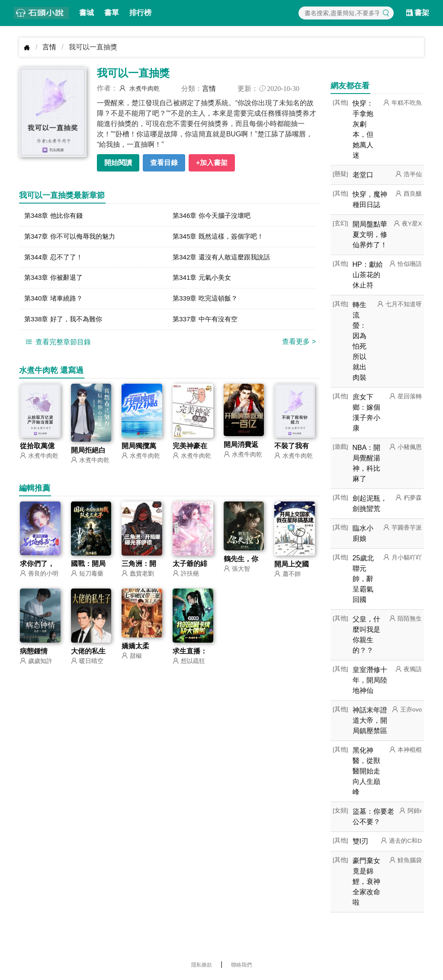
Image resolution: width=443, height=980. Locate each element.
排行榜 (140, 13)
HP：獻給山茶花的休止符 (368, 275)
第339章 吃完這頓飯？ (207, 301)
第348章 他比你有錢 (55, 216)
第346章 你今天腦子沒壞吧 (214, 216)
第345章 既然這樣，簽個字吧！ (221, 237)
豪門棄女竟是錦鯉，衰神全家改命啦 (366, 881)
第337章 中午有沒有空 (207, 322)
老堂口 (363, 175)
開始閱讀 (118, 163)
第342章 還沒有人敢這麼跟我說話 (224, 258)
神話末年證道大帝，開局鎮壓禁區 (370, 720)
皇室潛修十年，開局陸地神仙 (370, 680)
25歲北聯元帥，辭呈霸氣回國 (363, 579)
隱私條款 (202, 965)
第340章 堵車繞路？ (55, 301)
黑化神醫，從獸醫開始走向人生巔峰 (366, 771)
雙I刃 (360, 841)
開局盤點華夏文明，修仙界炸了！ (370, 234)
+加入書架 (212, 163)
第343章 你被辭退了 (55, 280)
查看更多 (299, 344)
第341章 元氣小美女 (204, 280)
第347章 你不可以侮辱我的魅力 (72, 237)
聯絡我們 (241, 965)
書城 (87, 13)
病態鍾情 (34, 655)
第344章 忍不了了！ (55, 258)
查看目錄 (164, 163)
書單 (112, 13)
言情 (49, 47)
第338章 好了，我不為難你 (66, 322)
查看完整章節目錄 (57, 345)
